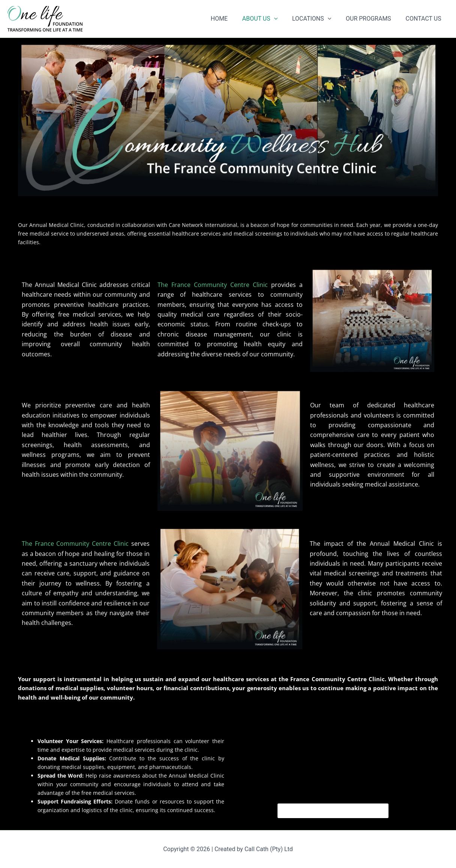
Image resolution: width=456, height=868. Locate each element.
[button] (283, 19)
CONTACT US (425, 19)
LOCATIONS (318, 19)
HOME (230, 19)
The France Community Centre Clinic (213, 285)
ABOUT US (268, 19)
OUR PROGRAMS (372, 19)
